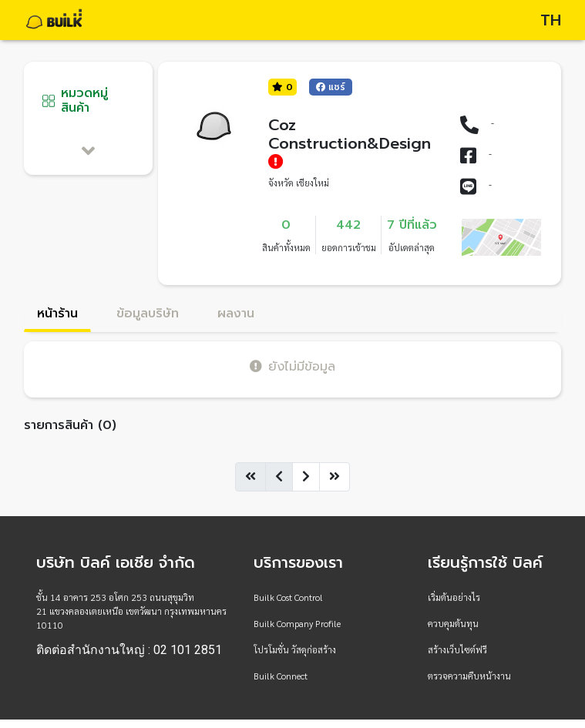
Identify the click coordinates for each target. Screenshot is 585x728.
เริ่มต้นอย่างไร (454, 597)
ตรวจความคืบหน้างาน (469, 676)
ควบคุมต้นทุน (453, 623)
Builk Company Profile (297, 623)
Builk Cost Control (288, 597)
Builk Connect (281, 676)
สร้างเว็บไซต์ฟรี (457, 649)
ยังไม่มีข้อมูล (292, 366)
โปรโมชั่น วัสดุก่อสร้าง (295, 649)
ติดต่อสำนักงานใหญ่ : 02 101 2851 (129, 650)
